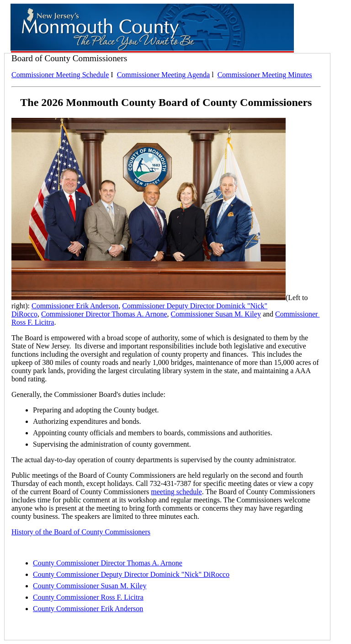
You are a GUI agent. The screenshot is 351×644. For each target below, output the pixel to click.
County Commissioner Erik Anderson (88, 609)
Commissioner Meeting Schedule (60, 75)
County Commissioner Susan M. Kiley (90, 586)
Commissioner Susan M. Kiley (216, 314)
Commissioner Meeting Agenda (164, 75)
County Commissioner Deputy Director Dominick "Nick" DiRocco (131, 574)
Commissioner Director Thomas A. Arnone (104, 314)
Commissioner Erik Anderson (75, 306)
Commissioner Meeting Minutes (265, 75)
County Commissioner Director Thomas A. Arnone (108, 563)
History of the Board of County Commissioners (81, 532)
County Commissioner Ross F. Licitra (88, 597)
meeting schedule (176, 492)
